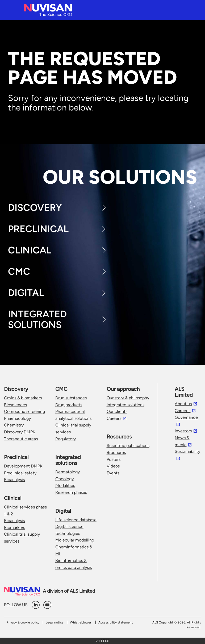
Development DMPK (23, 466)
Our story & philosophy (128, 398)
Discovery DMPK (20, 432)
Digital (26, 293)
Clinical (30, 250)
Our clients (117, 411)
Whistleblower (81, 622)
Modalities (65, 485)
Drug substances (71, 398)
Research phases (71, 492)
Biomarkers (14, 528)
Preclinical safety (20, 473)
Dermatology (68, 472)
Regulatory (66, 439)
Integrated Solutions (37, 319)
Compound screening (24, 411)
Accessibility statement (116, 622)
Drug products (69, 405)
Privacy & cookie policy (23, 622)
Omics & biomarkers (23, 398)
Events (113, 473)
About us (183, 404)
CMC (19, 271)
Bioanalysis (14, 480)
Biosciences (15, 405)
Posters (114, 459)
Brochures (116, 452)
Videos (113, 466)
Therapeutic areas (21, 439)
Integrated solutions (125, 405)
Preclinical (38, 229)
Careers (114, 418)
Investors (183, 431)
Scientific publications (128, 446)
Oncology (64, 479)
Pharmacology (17, 418)
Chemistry (14, 425)
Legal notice (55, 622)
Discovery (35, 208)
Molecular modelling (75, 540)
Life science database (76, 520)
